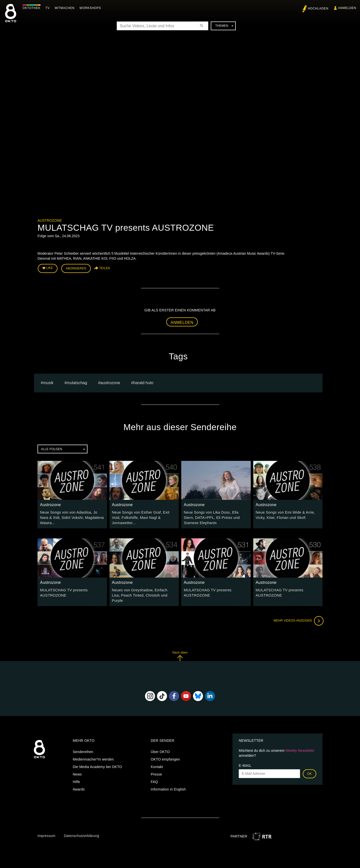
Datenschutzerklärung (81, 828)
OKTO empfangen (165, 752)
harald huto (143, 382)
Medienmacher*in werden (93, 752)
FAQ (154, 774)
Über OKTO (160, 744)
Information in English (168, 782)
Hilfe (76, 774)
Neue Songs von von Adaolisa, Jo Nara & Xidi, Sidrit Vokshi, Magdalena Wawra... (72, 517)
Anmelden (182, 322)
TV (49, 8)
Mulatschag (77, 382)
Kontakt (157, 759)
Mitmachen (66, 8)
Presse (156, 767)
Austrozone (50, 220)
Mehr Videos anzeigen (297, 613)
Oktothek (33, 8)
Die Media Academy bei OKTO (97, 759)
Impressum (46, 828)
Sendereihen (83, 744)
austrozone (110, 382)
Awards (79, 782)
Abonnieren (76, 268)
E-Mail (245, 758)
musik (48, 382)
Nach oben (180, 648)
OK (309, 766)
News (77, 767)
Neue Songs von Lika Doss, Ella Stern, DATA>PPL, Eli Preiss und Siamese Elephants (215, 517)
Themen (224, 26)
